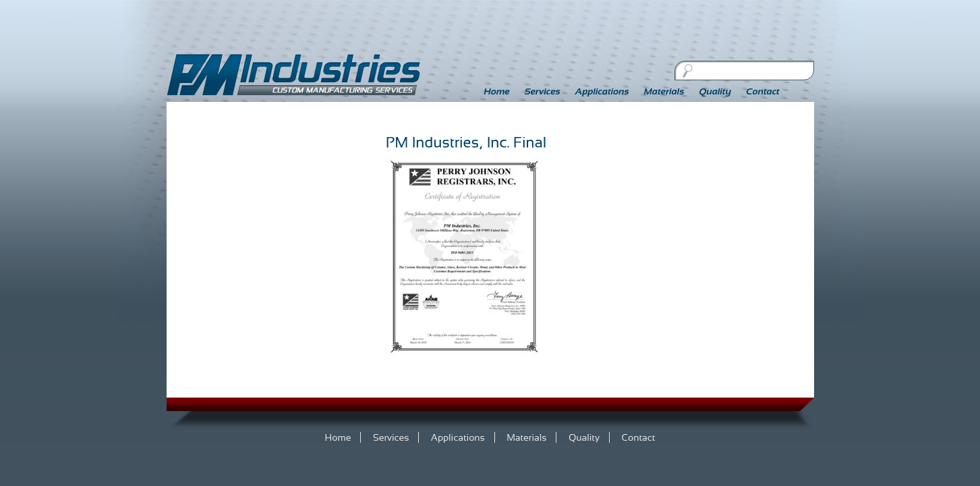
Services (543, 91)
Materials (664, 91)
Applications (602, 91)
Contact (763, 91)
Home (497, 91)
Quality (715, 91)
